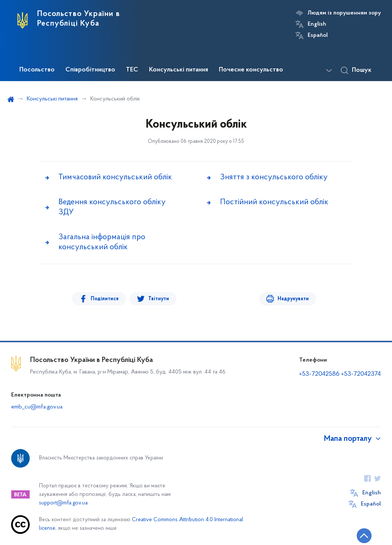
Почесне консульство (251, 70)
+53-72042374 (361, 374)
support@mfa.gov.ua (63, 503)
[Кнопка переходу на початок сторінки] (364, 536)
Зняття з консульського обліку (274, 177)
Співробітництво (90, 70)
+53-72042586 (319, 374)
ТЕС (132, 70)
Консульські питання (179, 70)
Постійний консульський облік (274, 202)
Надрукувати (293, 299)
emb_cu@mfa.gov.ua (37, 407)
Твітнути (159, 299)
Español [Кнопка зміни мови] (318, 35)
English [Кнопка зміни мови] (317, 24)
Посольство (37, 70)
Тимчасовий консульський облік (115, 177)
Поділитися (105, 299)
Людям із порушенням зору (344, 13)
